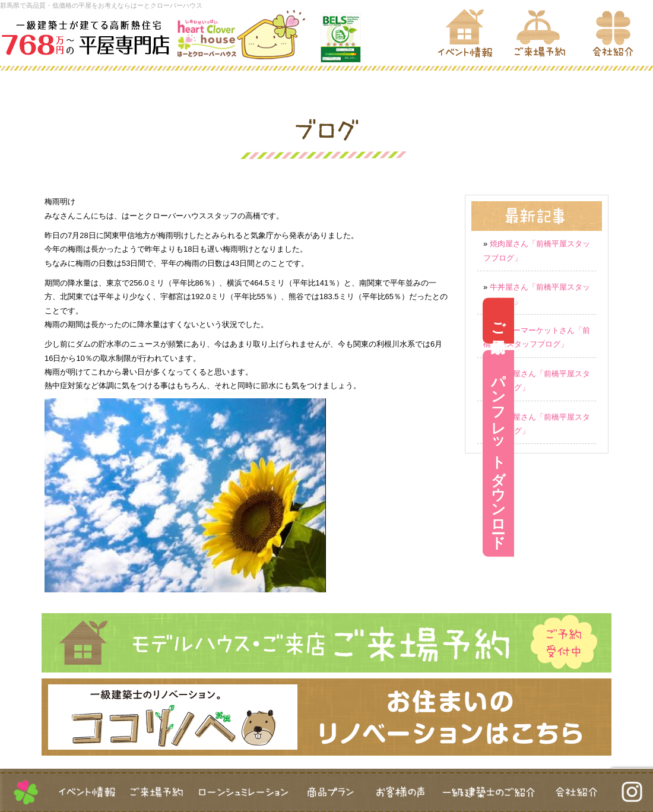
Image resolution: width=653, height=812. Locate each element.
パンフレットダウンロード (637, 453)
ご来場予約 (637, 321)
